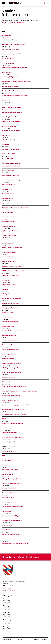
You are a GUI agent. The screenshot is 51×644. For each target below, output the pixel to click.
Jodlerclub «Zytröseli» (9, 235)
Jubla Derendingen (8, 243)
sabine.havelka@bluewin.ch (11, 86)
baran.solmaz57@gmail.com (11, 49)
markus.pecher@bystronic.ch (11, 257)
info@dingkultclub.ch (9, 140)
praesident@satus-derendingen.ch (13, 423)
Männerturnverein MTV (9, 336)
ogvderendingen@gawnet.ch (11, 396)
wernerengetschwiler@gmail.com (13, 507)
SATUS (4, 419)
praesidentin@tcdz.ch (9, 488)
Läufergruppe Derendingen (10, 308)
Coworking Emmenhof (9, 117)
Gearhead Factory (8, 198)
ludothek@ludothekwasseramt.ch (13, 331)
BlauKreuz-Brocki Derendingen (12, 91)
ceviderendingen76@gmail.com (12, 112)
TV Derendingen (7, 511)
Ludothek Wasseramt (9, 326)
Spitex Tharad (7, 465)
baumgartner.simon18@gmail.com (13, 516)
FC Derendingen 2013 (9, 154)
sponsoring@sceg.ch (9, 442)
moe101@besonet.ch (9, 222)
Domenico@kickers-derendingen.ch (13, 266)
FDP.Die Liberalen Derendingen (11, 163)
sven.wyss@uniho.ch (9, 525)
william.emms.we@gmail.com (11, 534)
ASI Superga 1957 (7, 72)
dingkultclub (6, 135)
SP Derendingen (7, 456)
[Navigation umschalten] (48, 3)
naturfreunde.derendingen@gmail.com (14, 386)
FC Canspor (6, 145)
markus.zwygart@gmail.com (11, 131)
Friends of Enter (7, 189)
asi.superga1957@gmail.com (11, 77)
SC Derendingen (7, 428)
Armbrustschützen (8, 63)
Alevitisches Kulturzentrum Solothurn (14, 45)
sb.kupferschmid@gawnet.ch (11, 303)
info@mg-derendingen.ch (10, 368)
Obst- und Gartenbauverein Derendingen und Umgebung (20, 391)
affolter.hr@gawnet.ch (9, 58)
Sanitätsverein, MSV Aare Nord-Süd (13, 410)
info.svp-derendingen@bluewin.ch (13, 479)
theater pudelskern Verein (10, 493)
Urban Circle (6, 530)
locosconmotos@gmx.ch (10, 322)
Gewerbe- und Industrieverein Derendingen (15, 208)
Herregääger (6, 217)
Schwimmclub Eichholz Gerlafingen (13, 437)
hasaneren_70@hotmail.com (11, 149)
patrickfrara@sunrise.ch (10, 377)
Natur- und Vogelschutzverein (11, 373)
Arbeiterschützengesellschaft (11, 54)
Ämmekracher (7, 35)
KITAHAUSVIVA (7, 280)
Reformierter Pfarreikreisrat (11, 400)
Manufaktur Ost (7, 345)
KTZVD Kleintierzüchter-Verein (11, 299)
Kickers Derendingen (9, 262)
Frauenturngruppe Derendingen (12, 180)
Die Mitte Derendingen (9, 126)
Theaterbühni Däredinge (10, 502)
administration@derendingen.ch (13, 22)
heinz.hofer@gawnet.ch (10, 451)
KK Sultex (5, 289)
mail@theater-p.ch (8, 497)
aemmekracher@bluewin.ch (11, 40)
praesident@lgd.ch (8, 312)
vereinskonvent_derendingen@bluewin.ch (15, 544)
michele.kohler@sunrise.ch (10, 470)
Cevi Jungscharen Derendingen (12, 108)
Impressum (36, 640)
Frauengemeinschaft (9, 171)
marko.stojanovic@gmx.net (11, 349)
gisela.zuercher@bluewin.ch (11, 175)
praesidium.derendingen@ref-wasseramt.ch (16, 405)
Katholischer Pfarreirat (9, 252)
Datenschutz (45, 640)
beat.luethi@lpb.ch (8, 359)
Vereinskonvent (7, 539)
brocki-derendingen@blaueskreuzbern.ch (15, 95)
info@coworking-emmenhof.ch (12, 121)
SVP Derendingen (7, 474)
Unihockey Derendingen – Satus (12, 521)
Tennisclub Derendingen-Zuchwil (12, 484)
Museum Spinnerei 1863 (9, 354)
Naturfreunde (6, 382)
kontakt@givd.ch (7, 212)
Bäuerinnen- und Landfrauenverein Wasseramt (17, 82)
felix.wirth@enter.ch (8, 194)
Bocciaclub (6, 100)
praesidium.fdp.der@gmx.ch (11, 166)
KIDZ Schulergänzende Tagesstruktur (14, 271)
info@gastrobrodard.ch (10, 294)
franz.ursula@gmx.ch (9, 185)
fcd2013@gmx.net (8, 158)
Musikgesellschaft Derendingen (12, 363)
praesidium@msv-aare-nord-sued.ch (14, 414)
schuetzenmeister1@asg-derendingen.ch (15, 68)
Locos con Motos (7, 317)
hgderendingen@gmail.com (11, 231)
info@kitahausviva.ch (9, 285)
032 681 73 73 (7, 588)
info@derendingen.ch (9, 590)
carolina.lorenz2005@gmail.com (12, 248)
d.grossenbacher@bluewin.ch (11, 203)
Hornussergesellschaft (9, 226)
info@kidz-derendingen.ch (10, 275)
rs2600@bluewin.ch (8, 460)
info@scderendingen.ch (10, 433)
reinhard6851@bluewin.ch (10, 340)
